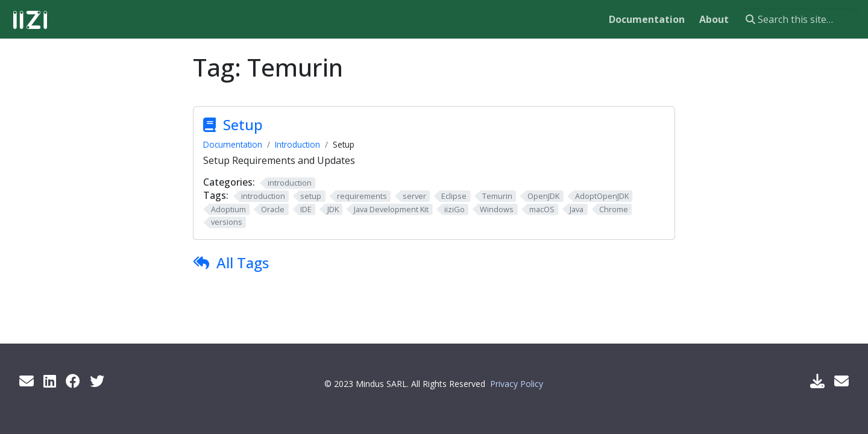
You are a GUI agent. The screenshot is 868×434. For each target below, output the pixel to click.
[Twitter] (97, 381)
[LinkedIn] (50, 381)
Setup (243, 124)
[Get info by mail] (27, 381)
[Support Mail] (841, 381)
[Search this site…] (800, 19)
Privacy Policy (517, 384)
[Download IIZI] (817, 381)
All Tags (243, 263)
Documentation (233, 144)
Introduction (297, 144)
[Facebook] (73, 381)
